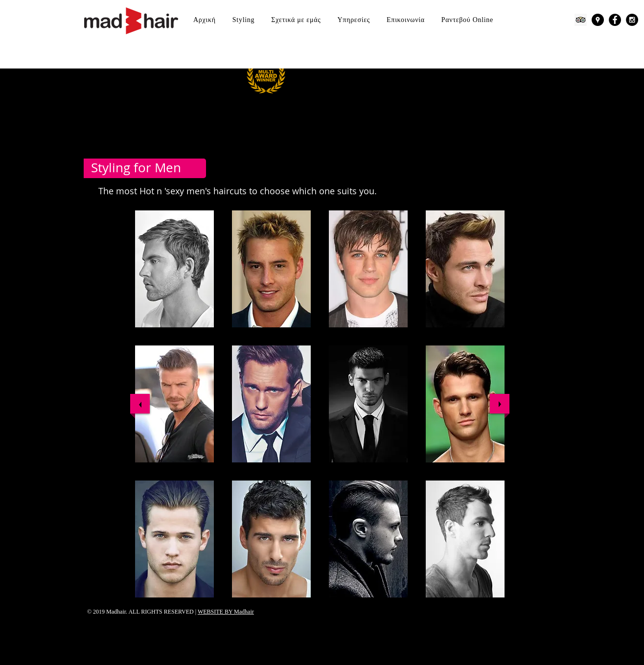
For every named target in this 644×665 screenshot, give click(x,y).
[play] (489, 604)
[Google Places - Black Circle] (598, 20)
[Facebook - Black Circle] (615, 20)
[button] (174, 269)
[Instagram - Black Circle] (632, 20)
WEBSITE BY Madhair (226, 612)
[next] (500, 404)
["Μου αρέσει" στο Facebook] (499, 620)
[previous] (140, 404)
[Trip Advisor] (581, 20)
